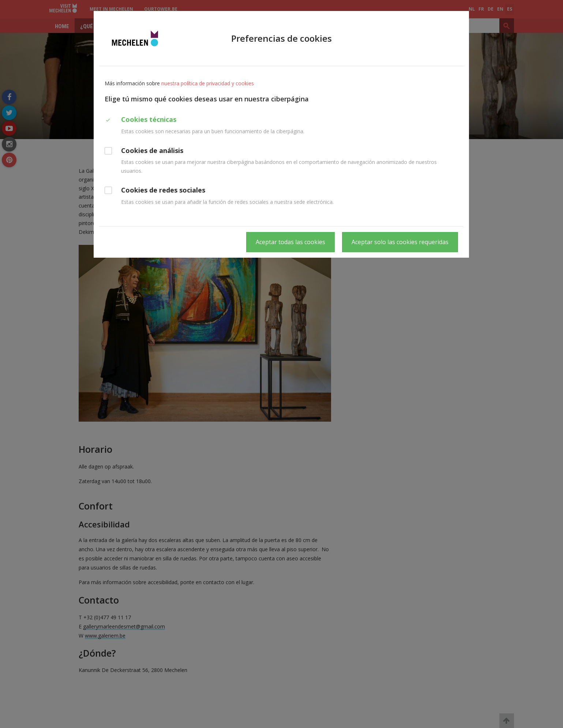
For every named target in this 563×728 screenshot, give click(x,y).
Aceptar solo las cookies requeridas (400, 242)
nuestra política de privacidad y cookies (208, 83)
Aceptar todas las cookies (290, 242)
